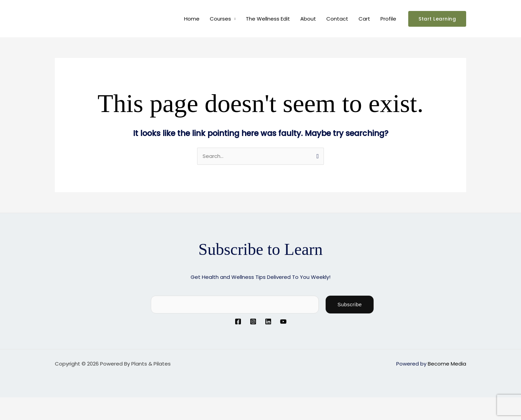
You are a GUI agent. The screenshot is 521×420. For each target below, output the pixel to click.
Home (192, 19)
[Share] (54, 403)
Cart (364, 19)
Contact (337, 19)
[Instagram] (253, 322)
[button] (437, 19)
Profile (388, 19)
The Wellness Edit (268, 19)
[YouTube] (283, 322)
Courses (220, 19)
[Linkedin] (268, 322)
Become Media (447, 364)
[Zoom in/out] (10, 403)
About (308, 19)
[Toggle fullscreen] (32, 403)
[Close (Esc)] (76, 403)
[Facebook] (238, 322)
